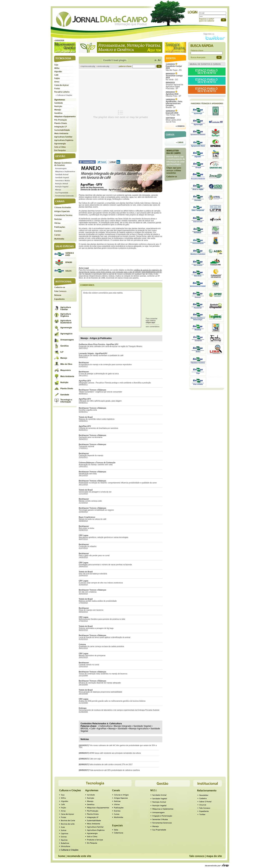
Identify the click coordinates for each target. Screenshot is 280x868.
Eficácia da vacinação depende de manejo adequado (100, 683)
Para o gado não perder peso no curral (94, 556)
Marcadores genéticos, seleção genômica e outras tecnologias (103, 537)
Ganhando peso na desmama (91, 437)
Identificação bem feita (88, 474)
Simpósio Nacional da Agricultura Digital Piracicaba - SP (174, 86)
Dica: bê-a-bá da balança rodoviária (93, 574)
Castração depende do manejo (91, 455)
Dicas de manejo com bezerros (91, 610)
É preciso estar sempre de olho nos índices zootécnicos (101, 583)
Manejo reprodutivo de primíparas (92, 656)
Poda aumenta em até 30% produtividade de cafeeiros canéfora (114, 770)
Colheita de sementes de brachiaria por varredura (98, 428)
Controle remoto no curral (89, 665)
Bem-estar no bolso (87, 528)
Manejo (112, 729)
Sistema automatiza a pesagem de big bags (96, 628)
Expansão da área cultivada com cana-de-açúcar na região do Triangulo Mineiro (110, 346)
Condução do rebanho (88, 546)
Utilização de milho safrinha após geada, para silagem (100, 401)
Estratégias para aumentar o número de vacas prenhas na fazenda (105, 565)
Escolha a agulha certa (88, 410)
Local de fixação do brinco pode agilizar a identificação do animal (105, 637)
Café (93, 729)
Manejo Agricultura (139, 729)
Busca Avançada (198, 57)
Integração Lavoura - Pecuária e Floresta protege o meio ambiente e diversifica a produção (115, 383)
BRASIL (84, 729)
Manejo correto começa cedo (90, 501)
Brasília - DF (174, 104)
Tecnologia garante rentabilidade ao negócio (96, 510)
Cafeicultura (106, 726)
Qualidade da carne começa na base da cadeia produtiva (101, 646)
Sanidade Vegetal (142, 726)
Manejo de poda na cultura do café (92, 519)
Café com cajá (95, 759)
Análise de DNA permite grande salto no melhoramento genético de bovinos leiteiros (112, 701)
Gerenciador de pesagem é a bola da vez (95, 492)
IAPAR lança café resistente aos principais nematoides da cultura (115, 753)
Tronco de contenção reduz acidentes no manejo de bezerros (103, 674)
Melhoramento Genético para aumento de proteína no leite (102, 619)
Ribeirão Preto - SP (173, 94)
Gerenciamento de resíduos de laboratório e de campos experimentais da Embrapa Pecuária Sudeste (119, 710)
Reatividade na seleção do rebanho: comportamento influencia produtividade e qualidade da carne (118, 483)
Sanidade (122, 729)
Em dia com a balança (88, 592)
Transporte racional (86, 446)
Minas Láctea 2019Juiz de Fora (173, 120)
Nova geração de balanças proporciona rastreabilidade (100, 692)
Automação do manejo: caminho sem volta (96, 465)
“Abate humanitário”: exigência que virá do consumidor (100, 392)
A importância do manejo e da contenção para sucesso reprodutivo (105, 365)
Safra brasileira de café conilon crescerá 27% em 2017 (111, 764)
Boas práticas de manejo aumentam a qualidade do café (101, 355)
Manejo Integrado (123, 726)
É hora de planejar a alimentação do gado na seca (99, 374)
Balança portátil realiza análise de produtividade (98, 601)
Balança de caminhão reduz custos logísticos (97, 419)
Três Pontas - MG (173, 113)
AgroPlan (102, 729)
